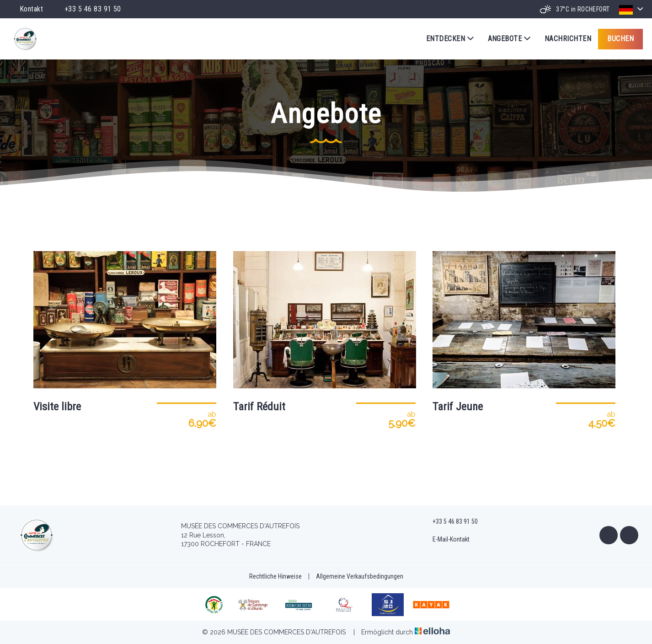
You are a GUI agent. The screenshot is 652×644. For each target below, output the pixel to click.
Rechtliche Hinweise (275, 576)
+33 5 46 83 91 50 (450, 522)
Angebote (509, 39)
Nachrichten (568, 39)
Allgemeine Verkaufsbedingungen (360, 576)
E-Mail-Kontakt (446, 540)
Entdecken (450, 39)
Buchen (620, 39)
